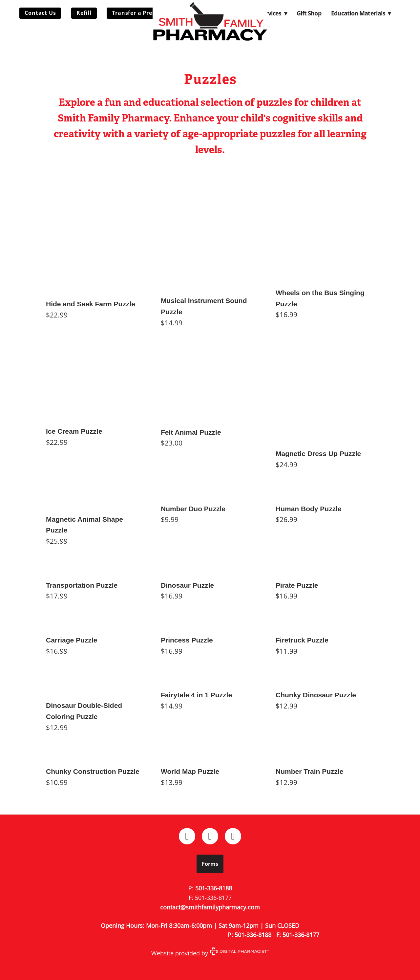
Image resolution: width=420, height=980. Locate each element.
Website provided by (210, 953)
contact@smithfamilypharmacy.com (210, 907)
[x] (233, 836)
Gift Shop (309, 13)
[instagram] (210, 836)
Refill (84, 13)
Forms (210, 864)
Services (273, 13)
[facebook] (187, 836)
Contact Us (40, 13)
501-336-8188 (214, 888)
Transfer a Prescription (145, 13)
